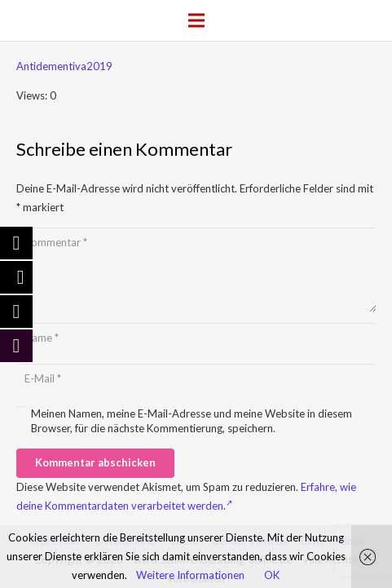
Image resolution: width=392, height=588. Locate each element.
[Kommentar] (196, 270)
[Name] (196, 338)
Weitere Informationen (190, 575)
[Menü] (196, 20)
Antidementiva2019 (64, 66)
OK (272, 575)
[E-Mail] (196, 378)
